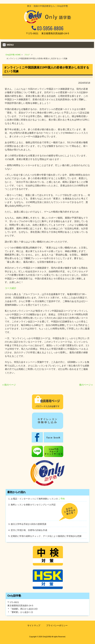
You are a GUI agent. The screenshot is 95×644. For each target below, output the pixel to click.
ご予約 (62, 499)
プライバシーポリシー (57, 625)
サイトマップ (34, 625)
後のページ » (86, 385)
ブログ (27, 55)
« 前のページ (9, 385)
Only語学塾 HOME (13, 55)
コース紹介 (11, 288)
